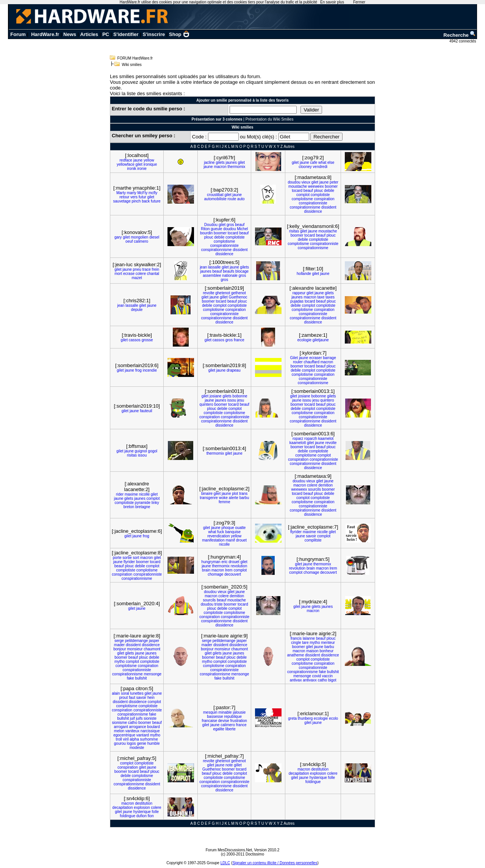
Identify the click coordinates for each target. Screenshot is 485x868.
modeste (137, 748)
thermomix (237, 167)
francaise (209, 721)
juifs (139, 718)
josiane (216, 396)
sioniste (150, 718)
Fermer (359, 2)
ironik (132, 169)
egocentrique (124, 735)
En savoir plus (332, 2)
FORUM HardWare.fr (135, 58)
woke (223, 498)
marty (132, 193)
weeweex (316, 186)
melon (119, 731)
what (322, 162)
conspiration (324, 199)
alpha (134, 739)
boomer (331, 186)
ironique (150, 164)
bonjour (120, 649)
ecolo (333, 718)
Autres (289, 147)
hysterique (318, 778)
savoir (311, 536)
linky (155, 503)
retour (124, 197)
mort (118, 274)
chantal (153, 274)
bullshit (141, 678)
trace (147, 269)
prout (123, 698)
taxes (330, 297)
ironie (142, 169)
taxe (321, 297)
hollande (304, 274)
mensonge (153, 674)
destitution (320, 769)
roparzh (311, 439)
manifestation (213, 540)
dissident (329, 207)
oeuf (129, 241)
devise (224, 721)
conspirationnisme (305, 207)
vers (134, 197)
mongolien (139, 237)
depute (137, 310)
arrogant (121, 727)
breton (129, 507)
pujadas (297, 301)
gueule (216, 229)
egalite (218, 729)
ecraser (315, 358)
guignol (141, 451)
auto (241, 199)
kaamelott (298, 443)
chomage (215, 574)
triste (219, 604)
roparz (298, 439)
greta (292, 718)
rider (120, 494)
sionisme (120, 723)
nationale (230, 275)
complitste (313, 540)
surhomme (149, 739)
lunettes (137, 693)
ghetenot (223, 293)
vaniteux (132, 731)
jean (203, 267)
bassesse (215, 717)
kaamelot (326, 439)
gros (230, 225)
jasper (154, 641)
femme (225, 502)
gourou (120, 743)
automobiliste (215, 199)
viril (126, 739)
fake (131, 678)
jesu (241, 400)
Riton (205, 229)
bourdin (206, 233)
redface (126, 160)
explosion (318, 773)
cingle (296, 643)
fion (151, 816)
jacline (209, 162)
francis (296, 638)
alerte (234, 498)
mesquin (210, 712)
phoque (228, 528)
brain (206, 570)
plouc (319, 191)
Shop (179, 34)
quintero (207, 404)
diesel (154, 237)
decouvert (233, 574)
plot (235, 494)
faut (132, 698)
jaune (138, 160)
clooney (305, 167)
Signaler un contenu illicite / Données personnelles (275, 863)
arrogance (138, 727)
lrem (229, 570)
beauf (308, 191)
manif (230, 540)
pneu (137, 269)
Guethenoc (238, 297)
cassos (135, 340)
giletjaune (321, 340)
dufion (142, 816)
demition (325, 485)
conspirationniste (313, 203)
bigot (332, 680)
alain (116, 693)
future (156, 201)
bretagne (143, 507)
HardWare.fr (45, 34)
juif (132, 718)
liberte (231, 729)
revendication (218, 536)
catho (322, 680)
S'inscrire (154, 34)
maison (312, 651)
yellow (149, 160)
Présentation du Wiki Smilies (270, 119)
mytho (120, 662)
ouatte (241, 528)
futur (142, 197)
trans (243, 494)
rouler (298, 362)
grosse (147, 340)
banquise (233, 532)
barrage (329, 358)
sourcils (314, 489)
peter (334, 182)
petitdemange (137, 641)
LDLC (225, 863)
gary (118, 237)
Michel (242, 229)
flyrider (296, 532)
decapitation (299, 773)
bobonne (240, 396)
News (70, 34)
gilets (220, 162)
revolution (239, 566)
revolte (208, 293)
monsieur (135, 649)
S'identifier (126, 34)
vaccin (327, 676)
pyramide (143, 503)
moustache (298, 186)
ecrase (129, 274)
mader (119, 645)
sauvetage (122, 201)
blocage (242, 271)
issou (232, 400)
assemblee (212, 275)
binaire (207, 494)
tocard (297, 191)
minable (225, 712)
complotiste (320, 195)
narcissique (150, 731)
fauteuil (146, 411)
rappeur (299, 293)
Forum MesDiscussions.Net (229, 850)
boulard (153, 727)
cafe (314, 162)
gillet (224, 297)
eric (224, 562)
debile (329, 191)
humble (154, 743)
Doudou (211, 225)
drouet (241, 540)
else (331, 162)
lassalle (214, 267)
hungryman (211, 562)
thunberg (305, 718)
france (239, 340)
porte (117, 558)
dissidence (313, 211)
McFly (143, 193)
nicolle (144, 494)
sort (136, 558)
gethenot (239, 293)
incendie (150, 370)
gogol (153, 451)
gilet (139, 164)
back (146, 201)
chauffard (311, 362)
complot (303, 195)
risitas (294, 231)
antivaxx (310, 680)
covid (317, 676)
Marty (121, 193)
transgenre (209, 498)
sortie (127, 558)
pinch (136, 201)
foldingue (313, 782)
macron (220, 167)
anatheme (296, 655)
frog (138, 370)
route (232, 199)
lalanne (309, 638)
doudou (294, 182)
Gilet (294, 358)
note (229, 765)
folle (332, 778)
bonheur (326, 651)
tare (305, 643)
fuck (221, 532)
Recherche (460, 35)
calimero (141, 241)
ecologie (304, 340)
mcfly (153, 193)
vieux (306, 182)
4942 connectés (463, 41)
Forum (18, 34)
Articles (89, 34)
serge (119, 641)
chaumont (152, 649)
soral (125, 693)
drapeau (234, 370)
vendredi (320, 167)
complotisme (302, 199)
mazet (137, 278)
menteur (328, 643)
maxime (131, 494)
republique (233, 717)
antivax (296, 680)
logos (131, 743)
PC (106, 34)
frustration (238, 721)
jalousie (239, 712)
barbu (244, 498)
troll (119, 739)
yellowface (126, 164)
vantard (143, 735)
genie (141, 743)
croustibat (215, 195)
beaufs (228, 271)
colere (141, 274)
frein (156, 269)
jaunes (231, 162)
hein (151, 698)
